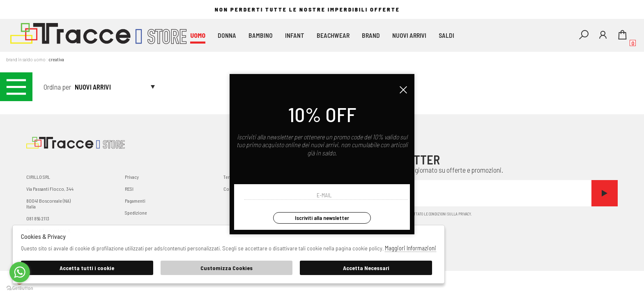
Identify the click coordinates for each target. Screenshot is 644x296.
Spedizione (136, 213)
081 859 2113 (38, 218)
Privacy (132, 177)
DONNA (227, 35)
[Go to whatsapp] (20, 272)
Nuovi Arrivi (409, 35)
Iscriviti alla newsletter (322, 218)
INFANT (295, 35)
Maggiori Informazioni (411, 248)
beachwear (333, 35)
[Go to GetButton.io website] (20, 288)
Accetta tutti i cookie (87, 268)
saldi (446, 35)
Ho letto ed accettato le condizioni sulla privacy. (494, 215)
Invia (605, 193)
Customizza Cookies (227, 268)
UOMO (198, 35)
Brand (371, 35)
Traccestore (99, 36)
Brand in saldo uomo (26, 59)
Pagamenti (135, 201)
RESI (129, 189)
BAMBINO (261, 35)
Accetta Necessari (366, 268)
